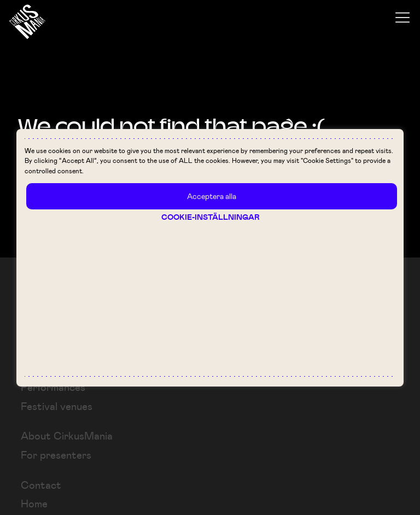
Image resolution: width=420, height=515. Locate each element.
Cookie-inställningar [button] (211, 217)
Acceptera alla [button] (212, 196)
